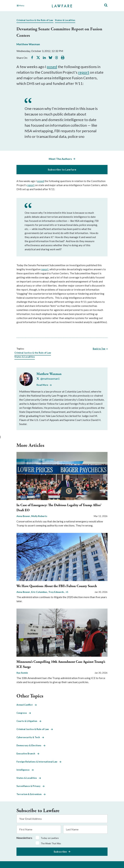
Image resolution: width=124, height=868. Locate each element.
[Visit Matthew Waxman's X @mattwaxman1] (48, 379)
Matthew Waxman (28, 44)
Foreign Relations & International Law (39, 762)
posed (52, 67)
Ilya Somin (22, 673)
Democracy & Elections (31, 745)
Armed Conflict (27, 705)
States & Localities (65, 20)
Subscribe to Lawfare (62, 170)
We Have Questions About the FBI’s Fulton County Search (57, 586)
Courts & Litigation (29, 721)
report (84, 72)
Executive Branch (28, 754)
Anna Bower (24, 516)
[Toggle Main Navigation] (30, 6)
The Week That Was (51, 843)
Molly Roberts (39, 516)
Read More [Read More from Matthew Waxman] (42, 385)
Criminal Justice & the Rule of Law (35, 20)
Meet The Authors (60, 159)
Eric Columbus (39, 592)
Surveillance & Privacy (30, 786)
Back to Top (99, 349)
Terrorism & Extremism (31, 794)
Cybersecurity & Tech (30, 737)
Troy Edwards (56, 592)
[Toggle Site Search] (106, 5)
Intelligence (25, 770)
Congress (24, 713)
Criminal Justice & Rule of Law (35, 729)
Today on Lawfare (50, 838)
